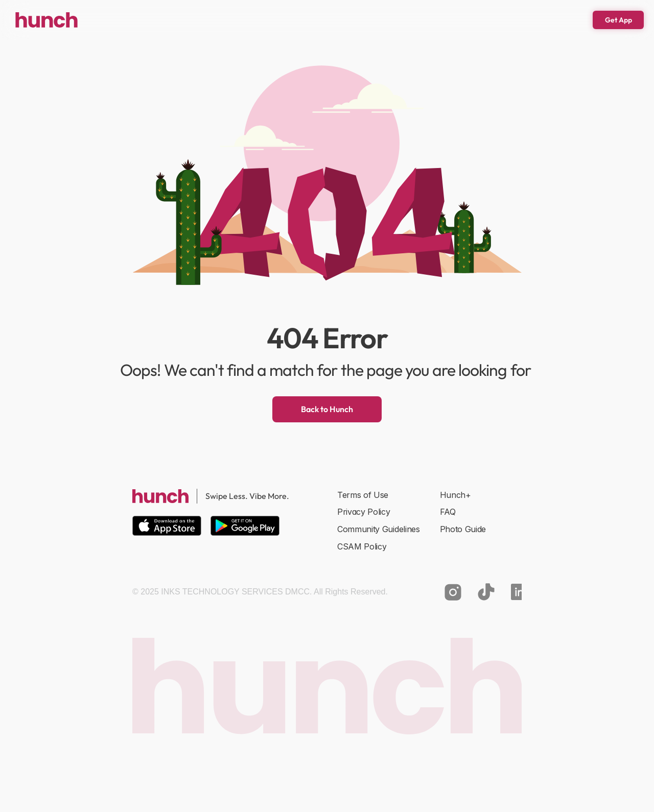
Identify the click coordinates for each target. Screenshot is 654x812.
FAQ (448, 512)
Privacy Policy (364, 512)
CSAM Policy (362, 546)
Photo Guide (463, 529)
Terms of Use (363, 495)
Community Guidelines (379, 529)
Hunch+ (456, 495)
